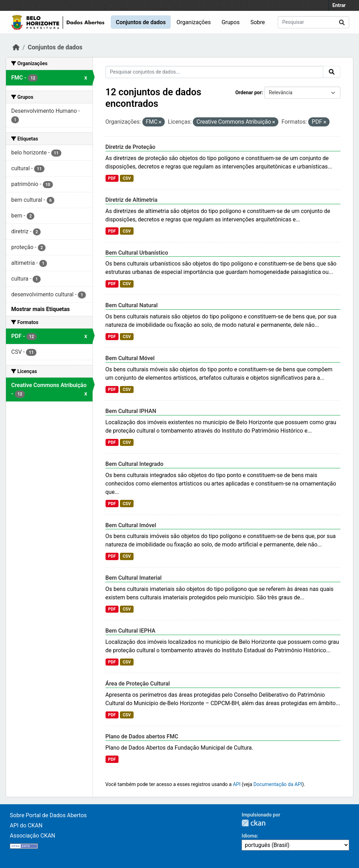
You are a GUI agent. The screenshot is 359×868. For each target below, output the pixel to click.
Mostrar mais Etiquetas (40, 309)
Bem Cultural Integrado (134, 464)
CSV (127, 178)
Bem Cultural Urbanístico (137, 253)
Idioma (249, 836)
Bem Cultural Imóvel (131, 525)
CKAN (253, 823)
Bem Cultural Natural (132, 305)
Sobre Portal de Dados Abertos (48, 815)
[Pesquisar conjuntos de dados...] (313, 22)
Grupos (231, 22)
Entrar (339, 5)
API (237, 784)
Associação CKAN (33, 836)
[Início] (16, 47)
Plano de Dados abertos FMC (142, 736)
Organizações (194, 22)
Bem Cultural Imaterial (134, 578)
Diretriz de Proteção (131, 147)
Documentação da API (278, 784)
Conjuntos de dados (141, 22)
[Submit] (342, 22)
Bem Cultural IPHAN (131, 411)
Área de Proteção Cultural (138, 684)
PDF (112, 178)
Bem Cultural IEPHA (131, 631)
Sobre (258, 22)
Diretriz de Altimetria (132, 200)
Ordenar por (248, 92)
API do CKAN (26, 825)
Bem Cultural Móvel (130, 358)
